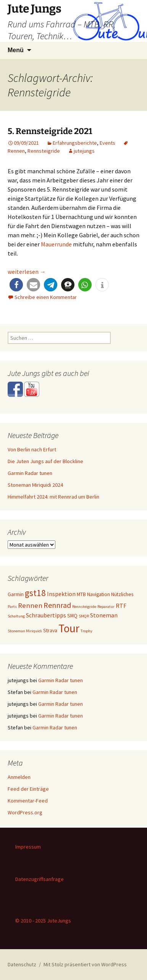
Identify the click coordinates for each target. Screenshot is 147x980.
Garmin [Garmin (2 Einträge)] (16, 594)
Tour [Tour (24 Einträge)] (69, 628)
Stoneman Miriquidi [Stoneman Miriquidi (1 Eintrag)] (25, 631)
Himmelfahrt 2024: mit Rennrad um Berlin (53, 497)
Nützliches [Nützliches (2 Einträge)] (122, 594)
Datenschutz (22, 964)
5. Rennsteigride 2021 (50, 131)
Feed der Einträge (28, 789)
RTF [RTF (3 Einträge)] (121, 606)
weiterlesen (27, 272)
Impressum (28, 847)
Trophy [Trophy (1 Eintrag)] (86, 631)
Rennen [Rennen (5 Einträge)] (30, 605)
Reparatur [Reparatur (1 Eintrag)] (106, 607)
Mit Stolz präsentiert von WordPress (85, 964)
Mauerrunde (56, 244)
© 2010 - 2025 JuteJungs (43, 921)
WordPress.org (25, 812)
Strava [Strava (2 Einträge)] (50, 630)
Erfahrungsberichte (75, 143)
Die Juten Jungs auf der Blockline (45, 461)
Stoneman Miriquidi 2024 (35, 485)
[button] (16, 285)
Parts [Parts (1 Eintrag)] (12, 607)
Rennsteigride (44, 151)
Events (107, 143)
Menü (16, 50)
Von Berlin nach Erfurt (32, 449)
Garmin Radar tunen (30, 473)
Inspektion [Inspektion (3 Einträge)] (61, 594)
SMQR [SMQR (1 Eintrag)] (84, 616)
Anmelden (19, 777)
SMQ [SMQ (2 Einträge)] (72, 615)
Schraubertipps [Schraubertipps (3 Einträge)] (46, 615)
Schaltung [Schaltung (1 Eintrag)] (16, 616)
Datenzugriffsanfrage (40, 879)
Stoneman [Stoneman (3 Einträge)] (104, 615)
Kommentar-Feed (28, 801)
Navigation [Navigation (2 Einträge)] (99, 594)
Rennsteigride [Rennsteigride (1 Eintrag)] (84, 607)
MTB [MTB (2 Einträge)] (81, 594)
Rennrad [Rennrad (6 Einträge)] (57, 605)
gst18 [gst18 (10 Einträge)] (35, 593)
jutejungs (84, 151)
